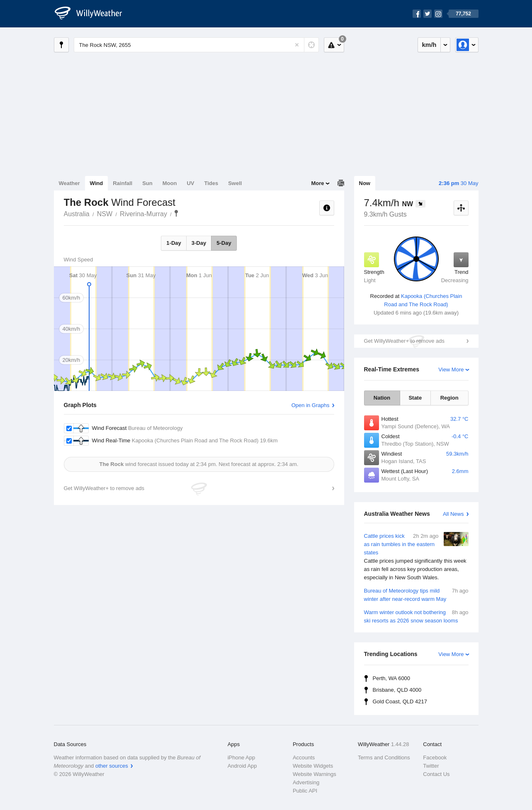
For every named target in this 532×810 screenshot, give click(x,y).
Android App (242, 766)
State (415, 398)
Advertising (306, 782)
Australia (77, 214)
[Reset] (297, 45)
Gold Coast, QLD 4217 (400, 701)
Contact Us (436, 774)
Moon (170, 183)
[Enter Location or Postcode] (196, 45)
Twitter (431, 766)
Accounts (304, 758)
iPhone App (242, 758)
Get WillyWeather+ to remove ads (404, 341)
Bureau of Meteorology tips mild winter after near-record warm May (416, 594)
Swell (235, 183)
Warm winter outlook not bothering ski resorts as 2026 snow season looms (416, 616)
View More (451, 370)
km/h (429, 45)
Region (449, 398)
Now (365, 183)
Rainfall (123, 183)
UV (190, 183)
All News (453, 514)
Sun (147, 183)
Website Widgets (313, 766)
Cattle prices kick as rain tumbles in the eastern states (416, 557)
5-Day (224, 243)
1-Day (174, 243)
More (317, 183)
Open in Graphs (311, 405)
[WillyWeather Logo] (93, 14)
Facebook (435, 758)
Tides (211, 183)
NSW (105, 214)
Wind (97, 183)
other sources (112, 766)
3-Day (199, 243)
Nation (382, 398)
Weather (69, 183)
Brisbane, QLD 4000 (397, 690)
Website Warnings (315, 774)
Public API (305, 791)
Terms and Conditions (384, 758)
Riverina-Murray (143, 214)
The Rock (176, 213)
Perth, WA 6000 (392, 678)
